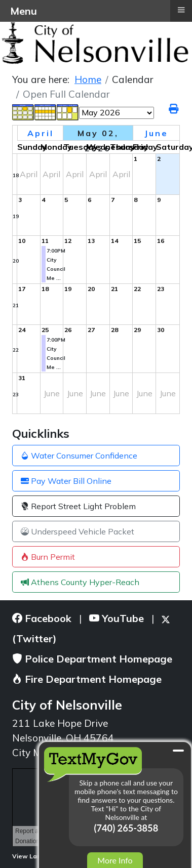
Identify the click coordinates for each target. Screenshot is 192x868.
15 (137, 241)
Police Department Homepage (92, 659)
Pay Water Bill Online (66, 481)
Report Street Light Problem (78, 506)
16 (161, 241)
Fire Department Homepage (87, 679)
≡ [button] (181, 10)
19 (16, 216)
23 (161, 289)
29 (137, 330)
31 (22, 378)
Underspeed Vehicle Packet (78, 531)
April (41, 133)
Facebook (42, 618)
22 (137, 289)
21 (16, 305)
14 (114, 241)
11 (45, 241)
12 (68, 241)
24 (22, 330)
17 (22, 289)
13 (91, 241)
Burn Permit (48, 557)
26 (68, 330)
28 (114, 330)
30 (161, 330)
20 (16, 261)
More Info (115, 860)
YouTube (117, 618)
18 (16, 175)
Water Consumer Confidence (79, 456)
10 (22, 241)
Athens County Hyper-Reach (80, 582)
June (156, 133)
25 (45, 330)
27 (91, 330)
